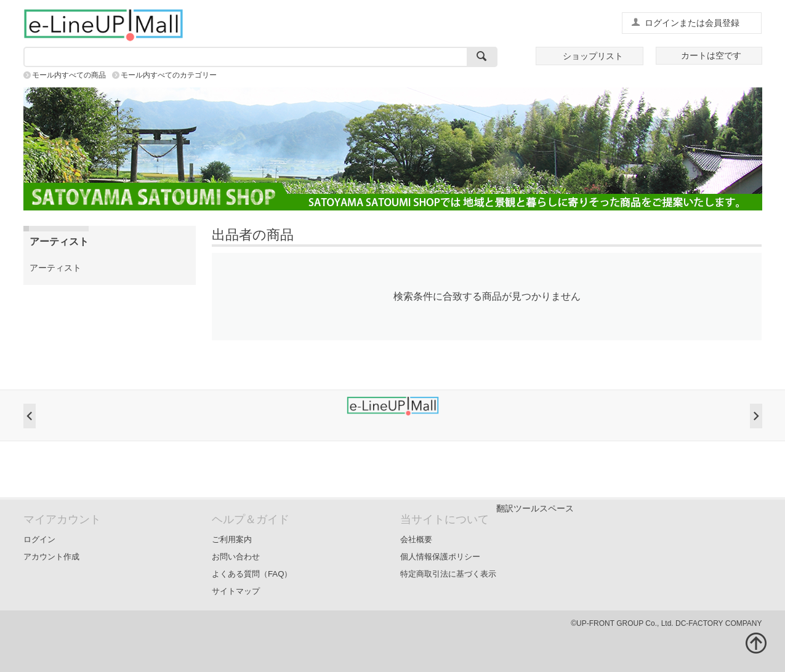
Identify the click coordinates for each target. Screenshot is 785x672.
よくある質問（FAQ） (252, 574)
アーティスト (55, 268)
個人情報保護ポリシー (440, 557)
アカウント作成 (51, 557)
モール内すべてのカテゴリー (169, 75)
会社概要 (416, 539)
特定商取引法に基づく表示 (448, 574)
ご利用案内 (232, 539)
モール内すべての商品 (69, 75)
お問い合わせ (236, 557)
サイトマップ (236, 591)
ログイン (39, 539)
